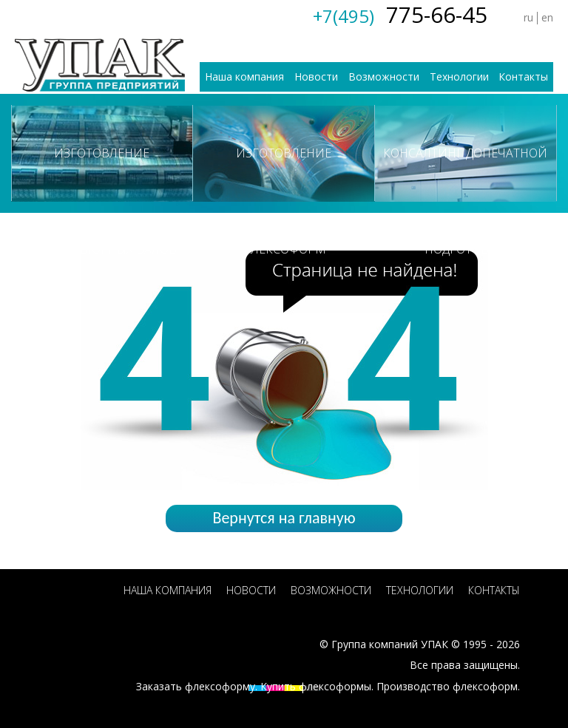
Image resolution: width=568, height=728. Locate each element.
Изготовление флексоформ (284, 173)
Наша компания (244, 76)
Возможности (384, 76)
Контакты (523, 76)
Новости (316, 76)
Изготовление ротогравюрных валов (102, 173)
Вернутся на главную (284, 518)
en (547, 17)
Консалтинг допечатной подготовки (465, 173)
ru (528, 17)
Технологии (459, 76)
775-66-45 (400, 14)
